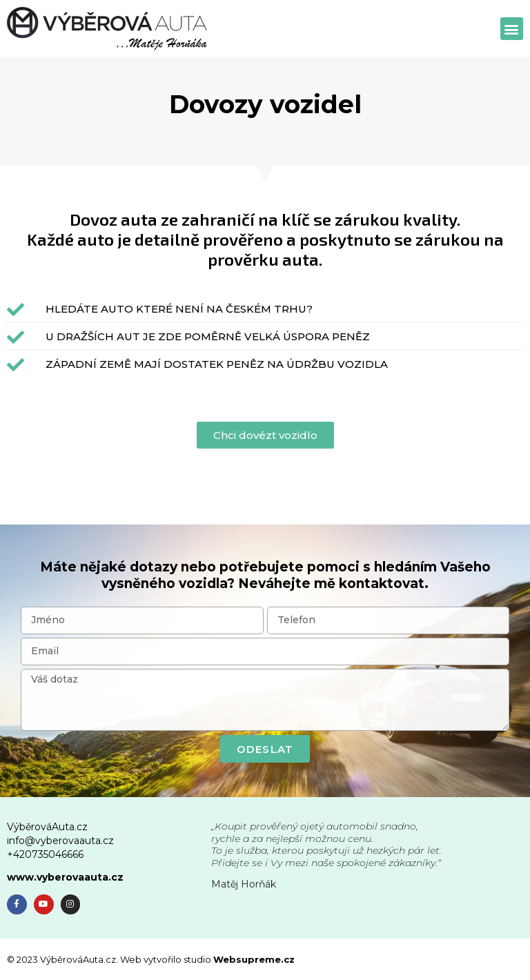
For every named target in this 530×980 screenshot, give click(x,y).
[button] (512, 29)
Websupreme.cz (254, 959)
